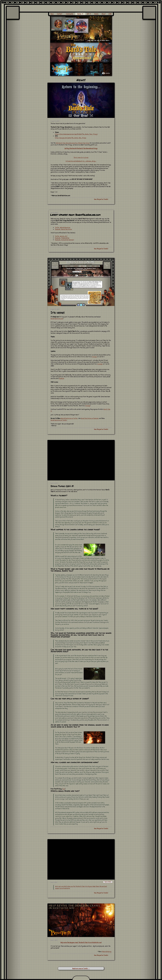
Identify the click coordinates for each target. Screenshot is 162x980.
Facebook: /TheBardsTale (62, 238)
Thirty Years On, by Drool (81, 157)
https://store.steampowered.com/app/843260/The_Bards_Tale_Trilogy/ (76, 134)
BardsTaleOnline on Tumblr (59, 420)
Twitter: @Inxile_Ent (61, 236)
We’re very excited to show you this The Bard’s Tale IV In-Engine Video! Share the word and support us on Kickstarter (81, 887)
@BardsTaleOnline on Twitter (69, 418)
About (103, 14)
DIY (89, 14)
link (64, 789)
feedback (62, 378)
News (52, 14)
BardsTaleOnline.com (57, 319)
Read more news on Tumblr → (81, 968)
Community (70, 14)
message (94, 357)
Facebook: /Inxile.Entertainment (64, 240)
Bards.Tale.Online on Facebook (90, 418)
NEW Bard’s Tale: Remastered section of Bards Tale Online (73, 143)
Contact (59, 14)
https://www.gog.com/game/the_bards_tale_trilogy (71, 138)
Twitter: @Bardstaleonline (63, 227)
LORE (110, 14)
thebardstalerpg (107, 951)
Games (80, 14)
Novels (96, 14)
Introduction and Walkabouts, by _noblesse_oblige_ (81, 161)
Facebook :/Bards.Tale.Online (63, 229)
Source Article (108, 882)
